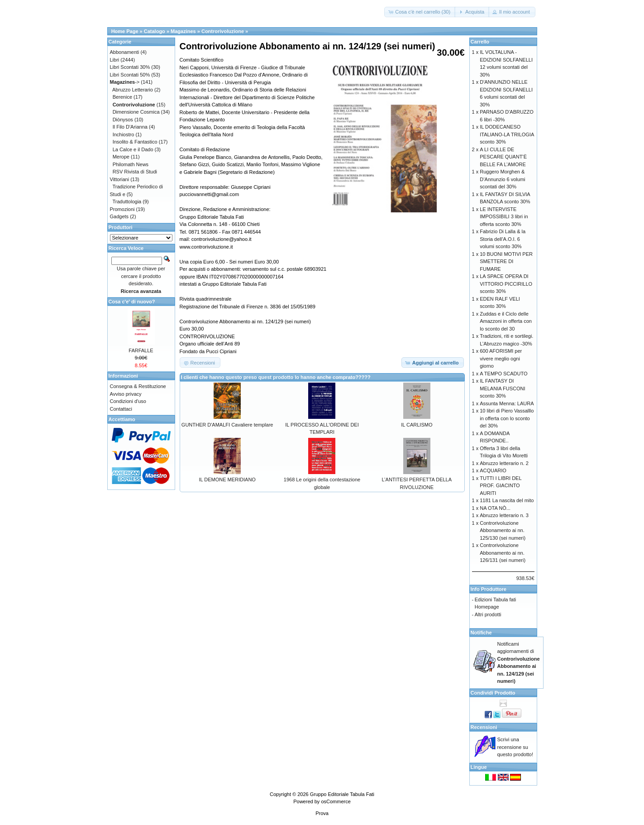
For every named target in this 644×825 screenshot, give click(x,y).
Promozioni (122, 209)
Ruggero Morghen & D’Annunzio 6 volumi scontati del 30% (502, 179)
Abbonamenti (125, 52)
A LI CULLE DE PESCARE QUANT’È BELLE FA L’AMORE (503, 157)
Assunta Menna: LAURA (507, 403)
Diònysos (123, 120)
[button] (420, 12)
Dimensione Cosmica (136, 112)
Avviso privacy (126, 394)
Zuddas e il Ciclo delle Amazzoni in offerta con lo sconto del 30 (506, 321)
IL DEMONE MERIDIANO (227, 480)
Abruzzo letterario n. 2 (504, 463)
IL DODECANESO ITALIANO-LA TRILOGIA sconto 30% (507, 134)
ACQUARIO (493, 470)
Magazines (183, 31)
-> (125, 82)
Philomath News (131, 164)
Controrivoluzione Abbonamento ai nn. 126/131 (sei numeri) (503, 553)
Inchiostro (124, 134)
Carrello (480, 42)
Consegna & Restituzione (138, 386)
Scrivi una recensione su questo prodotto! (515, 747)
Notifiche (481, 633)
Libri (115, 60)
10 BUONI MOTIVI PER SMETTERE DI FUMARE (506, 261)
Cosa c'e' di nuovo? (132, 302)
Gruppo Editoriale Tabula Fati (342, 794)
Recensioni (484, 727)
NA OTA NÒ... (495, 508)
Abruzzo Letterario (133, 90)
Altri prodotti (488, 614)
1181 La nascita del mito (507, 500)
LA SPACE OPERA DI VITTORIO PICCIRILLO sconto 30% (506, 284)
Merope (121, 157)
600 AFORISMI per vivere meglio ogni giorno (501, 358)
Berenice (122, 97)
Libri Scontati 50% (130, 75)
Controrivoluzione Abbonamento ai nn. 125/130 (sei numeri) (503, 530)
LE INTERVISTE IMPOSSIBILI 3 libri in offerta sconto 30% (504, 217)
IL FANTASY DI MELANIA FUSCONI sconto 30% (502, 388)
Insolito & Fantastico (135, 142)
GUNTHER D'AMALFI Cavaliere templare (227, 425)
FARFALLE (141, 350)
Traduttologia (127, 201)
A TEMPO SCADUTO (503, 374)
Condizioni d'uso (128, 401)
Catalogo (155, 31)
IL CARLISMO (417, 425)
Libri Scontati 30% (130, 67)
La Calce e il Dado (133, 149)
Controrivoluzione (223, 31)
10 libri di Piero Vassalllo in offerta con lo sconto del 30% (507, 418)
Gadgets (119, 216)
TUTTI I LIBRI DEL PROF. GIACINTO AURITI (501, 486)
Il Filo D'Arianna (130, 127)
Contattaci (121, 409)
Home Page (125, 31)
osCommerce (336, 801)
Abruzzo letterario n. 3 (504, 515)
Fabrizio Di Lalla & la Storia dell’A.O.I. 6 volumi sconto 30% (503, 239)
